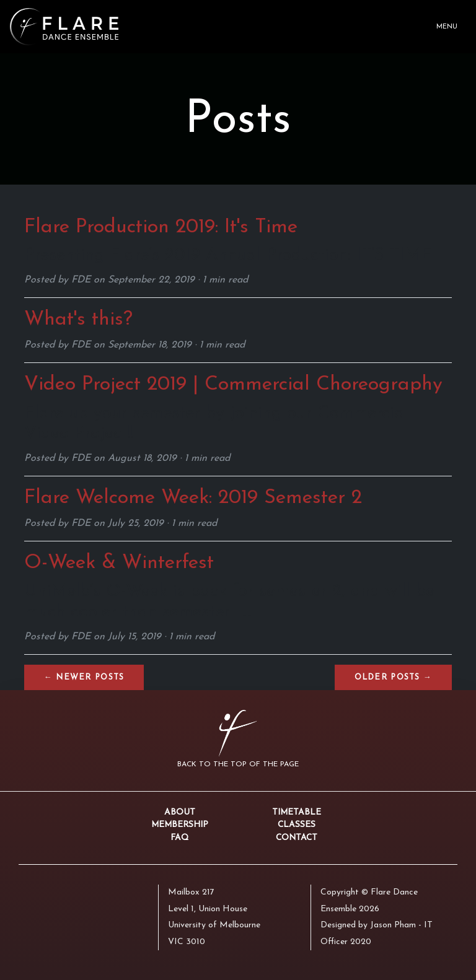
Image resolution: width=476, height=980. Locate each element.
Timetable (297, 812)
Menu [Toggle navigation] (447, 27)
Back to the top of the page (238, 764)
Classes (297, 825)
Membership (180, 825)
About (180, 812)
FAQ (179, 838)
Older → (393, 677)
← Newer (84, 677)
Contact (297, 838)
